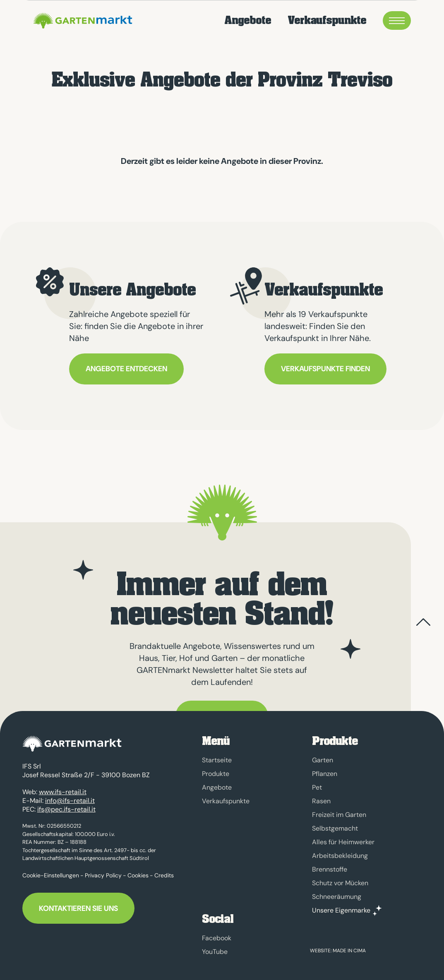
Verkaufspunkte (327, 20)
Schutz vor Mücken (340, 883)
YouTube (215, 952)
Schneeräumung (337, 897)
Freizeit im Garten (339, 815)
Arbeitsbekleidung (340, 856)
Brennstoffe (330, 869)
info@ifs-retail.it (70, 796)
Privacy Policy (103, 871)
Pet (317, 787)
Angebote (248, 20)
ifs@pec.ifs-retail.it (66, 805)
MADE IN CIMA (349, 951)
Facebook (217, 938)
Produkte (216, 774)
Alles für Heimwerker (343, 842)
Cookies (138, 871)
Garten (323, 760)
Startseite (217, 760)
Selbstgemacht (335, 828)
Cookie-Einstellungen (51, 871)
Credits (164, 871)
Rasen (321, 801)
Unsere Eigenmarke (341, 910)
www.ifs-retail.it (63, 788)
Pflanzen (325, 774)
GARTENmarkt (82, 21)
